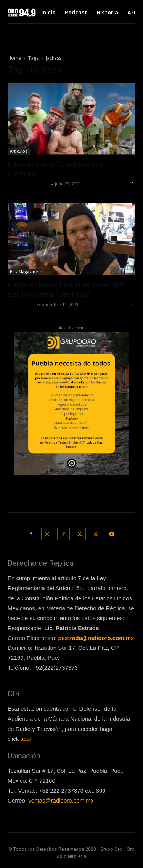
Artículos (19, 151)
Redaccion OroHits (29, 184)
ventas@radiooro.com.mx (61, 800)
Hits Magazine (24, 272)
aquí (26, 739)
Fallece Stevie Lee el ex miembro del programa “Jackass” (66, 290)
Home (14, 58)
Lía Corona (20, 304)
